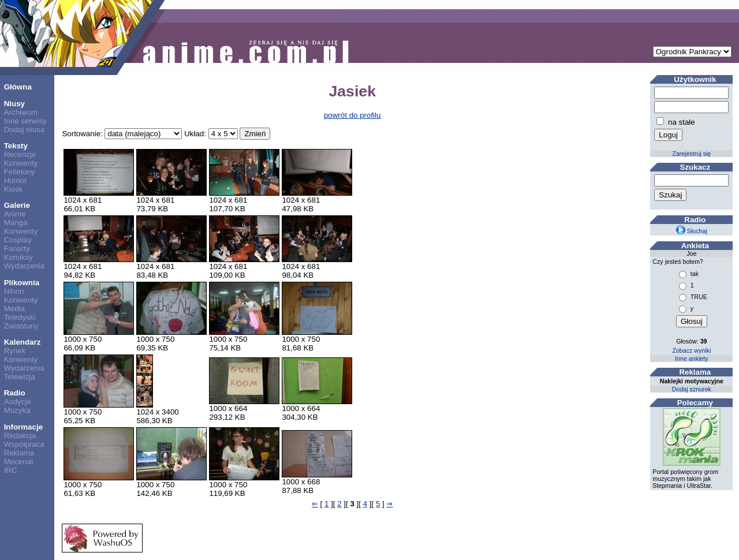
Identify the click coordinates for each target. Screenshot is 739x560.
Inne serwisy (25, 121)
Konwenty (21, 163)
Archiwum (21, 112)
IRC (11, 470)
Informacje (23, 427)
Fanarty (17, 249)
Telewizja (20, 377)
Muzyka (17, 410)
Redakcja (20, 436)
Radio (15, 393)
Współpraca (24, 444)
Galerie (17, 205)
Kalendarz (23, 342)
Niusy (14, 104)
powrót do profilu (352, 115)
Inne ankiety (691, 359)
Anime (15, 214)
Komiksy (18, 257)
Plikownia (22, 283)
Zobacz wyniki (691, 350)
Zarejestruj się (691, 154)
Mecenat (19, 462)
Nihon (14, 291)
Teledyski (20, 317)
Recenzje (20, 154)
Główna (18, 87)
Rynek (15, 351)
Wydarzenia (24, 266)
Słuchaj (692, 231)
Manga (16, 223)
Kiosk (14, 189)
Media (14, 309)
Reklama (19, 453)
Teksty (16, 146)
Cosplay (18, 240)
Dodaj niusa (24, 130)
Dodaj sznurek (692, 389)
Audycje (18, 402)
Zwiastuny (21, 326)
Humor (16, 180)
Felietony (20, 172)
